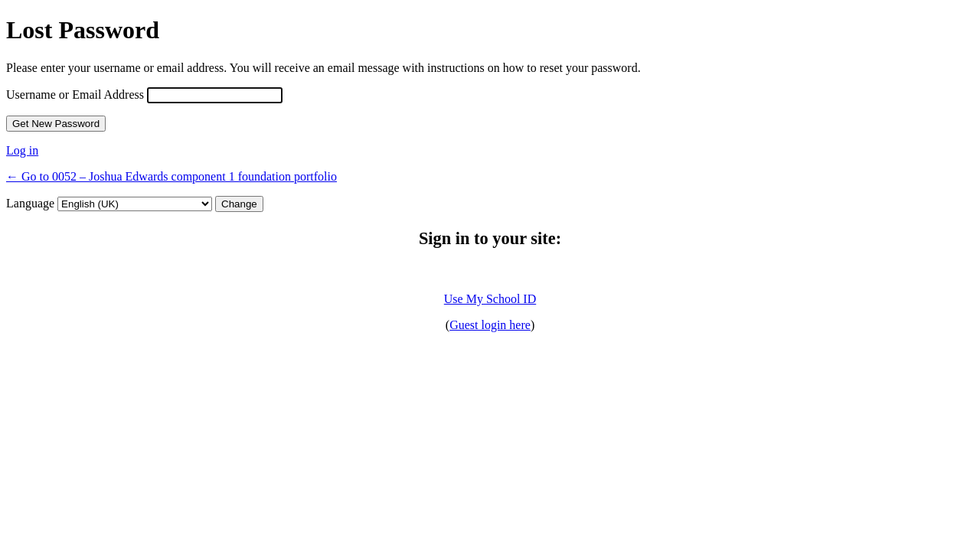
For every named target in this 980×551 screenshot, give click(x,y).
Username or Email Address (75, 95)
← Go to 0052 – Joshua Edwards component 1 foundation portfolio (171, 176)
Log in (22, 150)
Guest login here (490, 325)
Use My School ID (490, 299)
